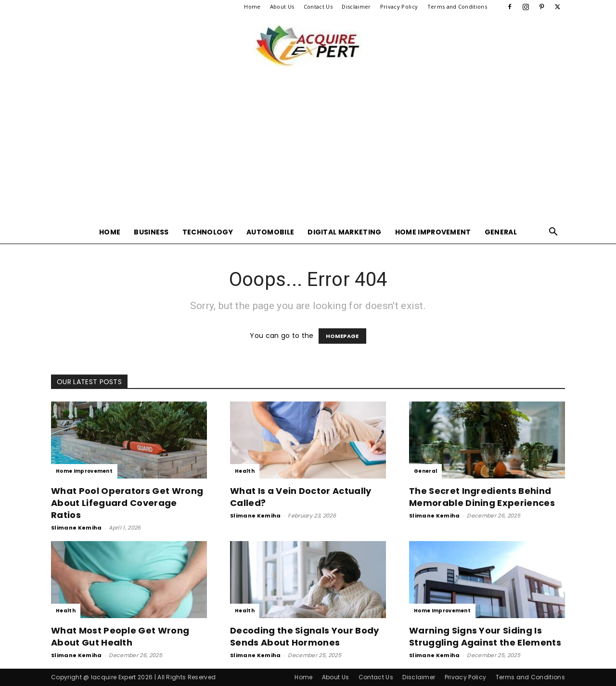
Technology (208, 232)
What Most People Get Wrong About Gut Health (120, 636)
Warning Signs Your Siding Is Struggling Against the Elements (485, 636)
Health (245, 471)
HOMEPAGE (342, 336)
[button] (553, 233)
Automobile (270, 232)
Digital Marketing (344, 232)
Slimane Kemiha (76, 528)
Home (252, 6)
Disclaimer (356, 6)
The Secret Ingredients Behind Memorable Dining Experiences (482, 497)
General (501, 232)
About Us (282, 6)
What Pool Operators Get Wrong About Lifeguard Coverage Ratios (127, 503)
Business (151, 232)
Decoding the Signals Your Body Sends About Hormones (305, 636)
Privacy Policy (399, 6)
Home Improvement (433, 232)
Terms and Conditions (457, 6)
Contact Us (318, 6)
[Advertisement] (308, 148)
